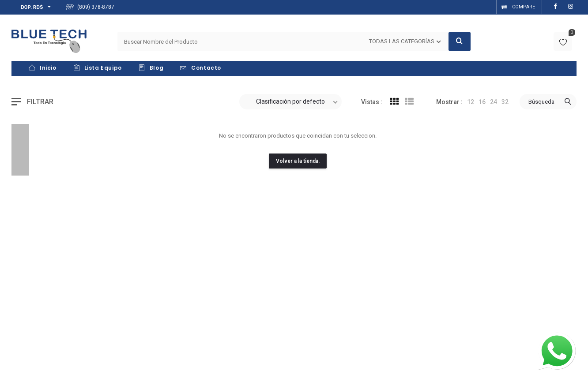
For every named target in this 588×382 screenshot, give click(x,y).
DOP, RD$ (32, 7)
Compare (524, 7)
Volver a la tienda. (298, 161)
